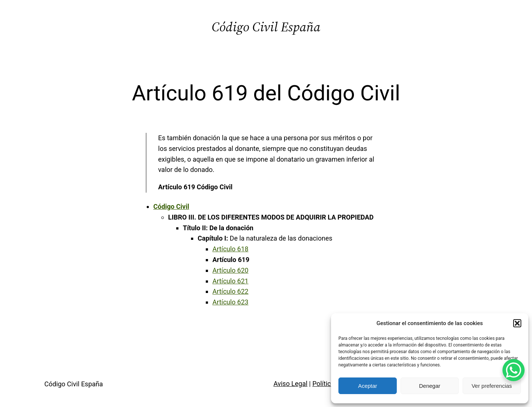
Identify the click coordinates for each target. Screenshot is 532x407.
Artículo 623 (230, 302)
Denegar (430, 386)
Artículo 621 (230, 281)
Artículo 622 (230, 291)
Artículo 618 (230, 249)
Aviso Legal (290, 384)
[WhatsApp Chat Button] (514, 370)
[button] (517, 323)
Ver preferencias (492, 386)
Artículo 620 (230, 270)
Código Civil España (266, 27)
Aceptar (368, 386)
